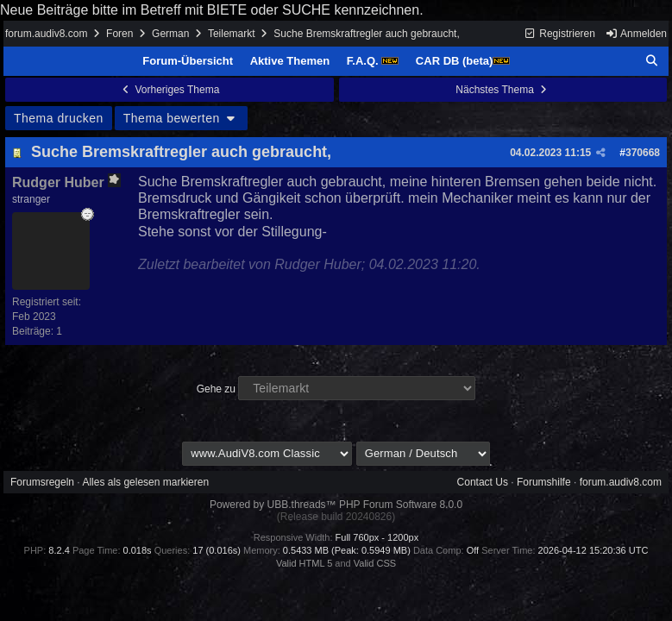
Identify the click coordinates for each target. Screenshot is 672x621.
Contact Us (483, 482)
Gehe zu (216, 389)
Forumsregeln (42, 482)
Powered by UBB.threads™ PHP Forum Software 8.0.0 (336, 505)
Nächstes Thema (502, 90)
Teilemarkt (232, 34)
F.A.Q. (373, 61)
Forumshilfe (544, 482)
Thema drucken (59, 118)
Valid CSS (375, 563)
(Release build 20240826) (336, 517)
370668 (643, 153)
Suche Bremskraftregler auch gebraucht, (181, 152)
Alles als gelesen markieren (145, 482)
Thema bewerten (181, 118)
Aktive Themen (290, 61)
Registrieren (559, 34)
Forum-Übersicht (188, 61)
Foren (119, 34)
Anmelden (636, 34)
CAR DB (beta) (463, 61)
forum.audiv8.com (46, 34)
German (170, 34)
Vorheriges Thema (169, 90)
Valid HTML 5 (304, 563)
